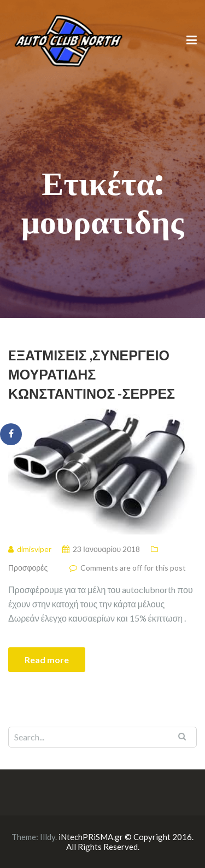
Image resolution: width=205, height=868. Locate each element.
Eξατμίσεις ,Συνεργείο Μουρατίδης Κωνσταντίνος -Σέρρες (92, 374)
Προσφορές (28, 568)
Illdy (48, 837)
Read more (47, 660)
